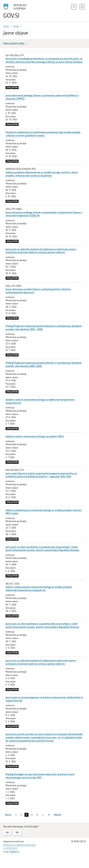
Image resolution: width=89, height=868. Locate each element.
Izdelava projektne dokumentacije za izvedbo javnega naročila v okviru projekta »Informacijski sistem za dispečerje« (42, 174)
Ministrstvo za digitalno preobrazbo (19, 845)
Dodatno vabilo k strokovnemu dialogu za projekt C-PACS (35, 436)
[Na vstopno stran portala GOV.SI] (16, 11)
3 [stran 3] (26, 815)
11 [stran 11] (49, 815)
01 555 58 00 (12, 848)
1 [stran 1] (16, 815)
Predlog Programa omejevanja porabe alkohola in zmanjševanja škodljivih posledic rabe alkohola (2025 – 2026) (44, 328)
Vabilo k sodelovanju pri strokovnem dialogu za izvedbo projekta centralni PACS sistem (44, 512)
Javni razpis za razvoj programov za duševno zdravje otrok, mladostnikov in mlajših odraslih (44, 699)
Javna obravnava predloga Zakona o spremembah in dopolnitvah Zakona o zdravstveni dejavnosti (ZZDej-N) (44, 214)
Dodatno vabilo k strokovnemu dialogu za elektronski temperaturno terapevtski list (40, 401)
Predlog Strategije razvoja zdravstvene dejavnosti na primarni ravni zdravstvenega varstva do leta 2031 (40, 776)
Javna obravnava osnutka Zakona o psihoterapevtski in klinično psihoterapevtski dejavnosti (38, 291)
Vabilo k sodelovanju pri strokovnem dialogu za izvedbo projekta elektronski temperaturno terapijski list (39, 589)
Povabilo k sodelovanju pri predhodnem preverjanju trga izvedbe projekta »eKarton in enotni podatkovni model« (43, 134)
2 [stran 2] (21, 815)
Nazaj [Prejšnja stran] (8, 815)
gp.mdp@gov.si (13, 851)
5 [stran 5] (37, 815)
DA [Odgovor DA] (7, 832)
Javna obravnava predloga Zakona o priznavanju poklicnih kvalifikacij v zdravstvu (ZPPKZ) (42, 97)
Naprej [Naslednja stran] (58, 815)
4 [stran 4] (32, 815)
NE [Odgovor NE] (17, 832)
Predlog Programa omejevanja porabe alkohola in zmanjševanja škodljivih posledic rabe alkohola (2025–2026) (44, 364)
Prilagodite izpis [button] (15, 44)
